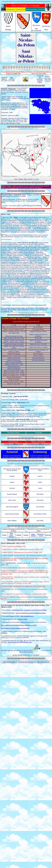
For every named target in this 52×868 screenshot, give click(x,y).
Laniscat (26, 535)
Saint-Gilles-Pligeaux (11, 535)
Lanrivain (48, 535)
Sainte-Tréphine (33, 535)
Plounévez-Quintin (41, 535)
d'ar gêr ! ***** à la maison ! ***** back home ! (26, 5)
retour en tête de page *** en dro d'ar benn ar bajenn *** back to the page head (26, 662)
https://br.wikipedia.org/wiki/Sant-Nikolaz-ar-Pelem (31, 613)
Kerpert (4, 535)
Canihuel (19, 535)
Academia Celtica (40, 81)
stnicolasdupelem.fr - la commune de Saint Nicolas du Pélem (29, 610)
